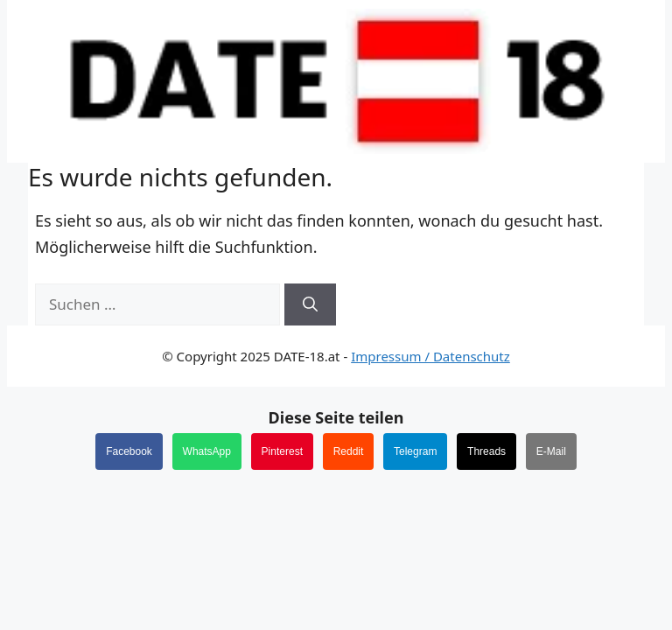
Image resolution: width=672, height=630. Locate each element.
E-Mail (551, 451)
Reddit (349, 451)
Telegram (415, 451)
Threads (486, 451)
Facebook (129, 451)
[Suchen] (310, 304)
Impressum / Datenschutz (430, 356)
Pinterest (282, 451)
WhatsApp (207, 451)
